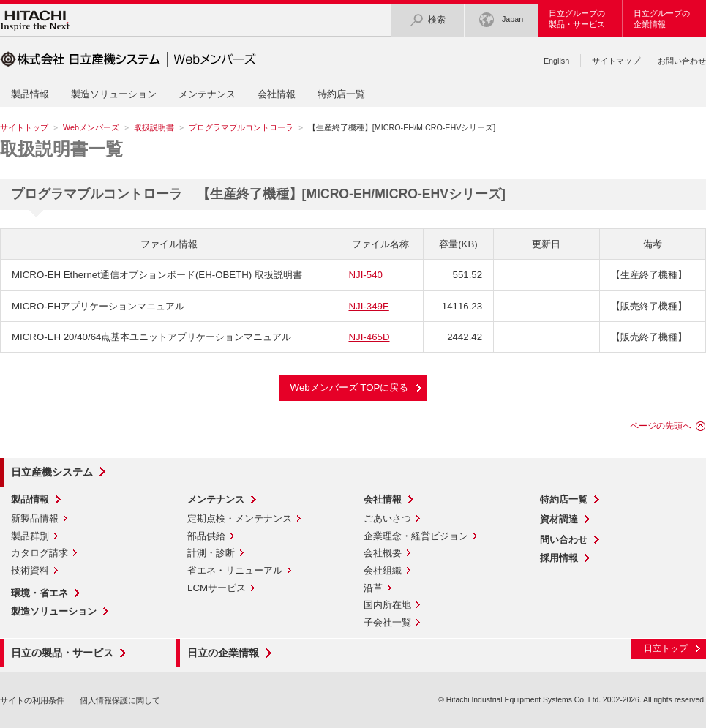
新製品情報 (35, 518)
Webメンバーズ (91, 127)
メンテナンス (207, 94)
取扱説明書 (154, 127)
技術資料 (30, 570)
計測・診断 (211, 553)
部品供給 (206, 536)
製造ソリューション (114, 94)
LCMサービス (217, 588)
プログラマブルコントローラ (241, 127)
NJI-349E (368, 306)
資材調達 (559, 519)
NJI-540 (365, 275)
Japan (501, 20)
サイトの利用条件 (32, 700)
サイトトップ (24, 127)
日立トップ (666, 648)
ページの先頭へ (661, 426)
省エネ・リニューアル (235, 570)
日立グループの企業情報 (662, 19)
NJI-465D (369, 337)
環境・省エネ (40, 593)
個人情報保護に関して (120, 700)
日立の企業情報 (223, 653)
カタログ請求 (40, 553)
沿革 (373, 588)
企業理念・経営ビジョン (416, 536)
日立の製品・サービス (62, 653)
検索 (427, 20)
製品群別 (30, 536)
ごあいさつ (387, 518)
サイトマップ (616, 61)
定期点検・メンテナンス (240, 518)
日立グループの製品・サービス (577, 19)
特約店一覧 (341, 94)
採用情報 (559, 558)
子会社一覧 (387, 622)
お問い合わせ (682, 61)
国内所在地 (387, 605)
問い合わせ (564, 540)
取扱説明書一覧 (61, 149)
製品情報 (30, 94)
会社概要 (383, 553)
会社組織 (383, 570)
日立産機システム (52, 472)
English (556, 61)
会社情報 (277, 94)
